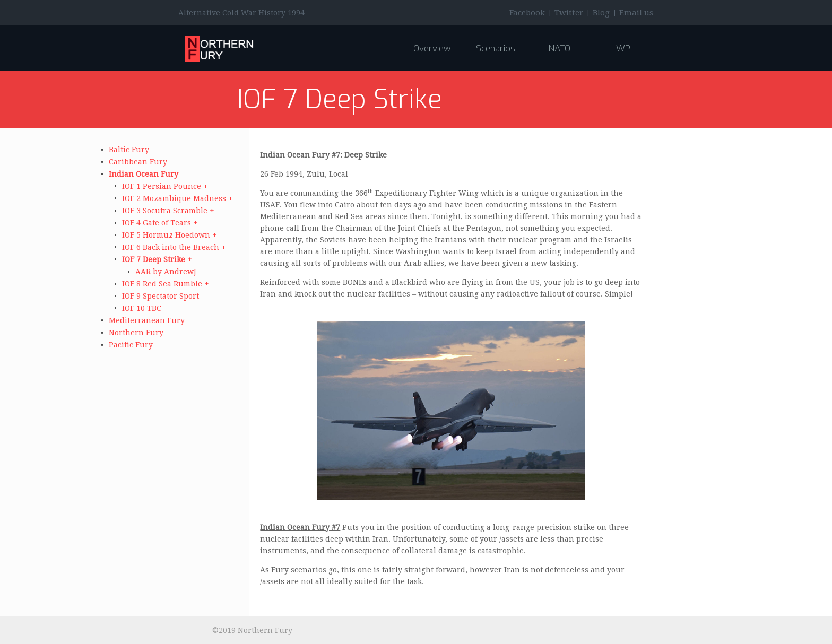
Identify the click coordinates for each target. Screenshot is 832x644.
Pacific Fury (131, 345)
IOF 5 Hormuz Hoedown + (170, 235)
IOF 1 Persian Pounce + (165, 186)
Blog (601, 13)
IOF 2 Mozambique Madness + (177, 198)
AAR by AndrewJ (166, 272)
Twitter (569, 13)
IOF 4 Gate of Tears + (160, 223)
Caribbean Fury (138, 162)
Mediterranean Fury (147, 320)
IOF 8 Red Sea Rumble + (166, 284)
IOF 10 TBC (142, 308)
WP (623, 49)
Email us (636, 13)
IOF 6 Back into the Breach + (174, 247)
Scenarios (496, 49)
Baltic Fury (129, 150)
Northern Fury (136, 333)
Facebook (527, 13)
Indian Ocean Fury (144, 174)
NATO (559, 49)
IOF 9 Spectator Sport (161, 296)
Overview (432, 49)
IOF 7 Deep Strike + (157, 259)
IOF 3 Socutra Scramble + (168, 211)
